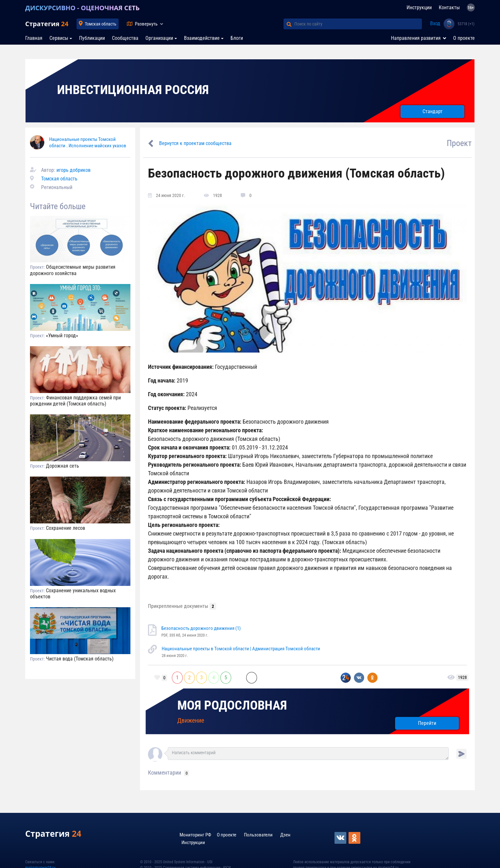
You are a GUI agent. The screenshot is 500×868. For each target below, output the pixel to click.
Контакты (449, 7)
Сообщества (125, 38)
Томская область (101, 24)
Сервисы (59, 38)
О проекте (464, 38)
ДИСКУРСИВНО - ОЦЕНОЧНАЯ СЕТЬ (82, 8)
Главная (34, 38)
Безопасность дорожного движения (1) (201, 628)
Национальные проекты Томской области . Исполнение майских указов (88, 142)
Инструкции (419, 7)
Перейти (427, 723)
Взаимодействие (202, 38)
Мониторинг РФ (195, 835)
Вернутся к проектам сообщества (195, 143)
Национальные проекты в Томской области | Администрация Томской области (241, 649)
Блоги (237, 38)
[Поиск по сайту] (358, 24)
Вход (435, 23)
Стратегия (47, 24)
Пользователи (258, 835)
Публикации (92, 38)
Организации (159, 38)
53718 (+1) (466, 24)
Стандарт (433, 111)
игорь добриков (74, 170)
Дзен (285, 835)
